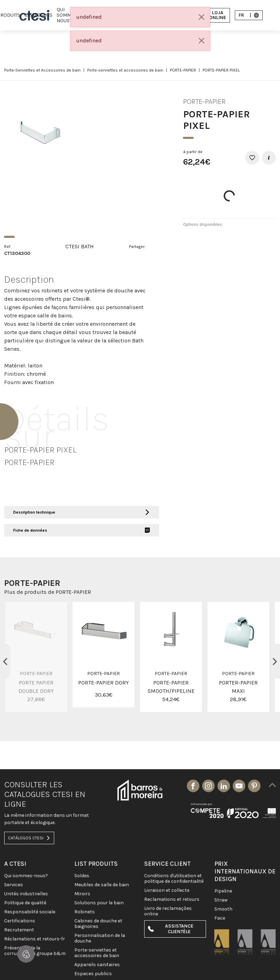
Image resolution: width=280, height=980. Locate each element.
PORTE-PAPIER (183, 70)
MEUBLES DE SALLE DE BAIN (102, 885)
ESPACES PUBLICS (93, 974)
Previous (5, 661)
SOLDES (82, 876)
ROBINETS (85, 912)
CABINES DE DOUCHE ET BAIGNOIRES (98, 924)
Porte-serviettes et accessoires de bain (125, 70)
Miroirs (82, 894)
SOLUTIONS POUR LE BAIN (99, 903)
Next (275, 661)
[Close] (201, 17)
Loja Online (214, 15)
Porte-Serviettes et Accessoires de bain (42, 70)
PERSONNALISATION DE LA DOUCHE (100, 938)
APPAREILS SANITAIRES (97, 965)
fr (249, 15)
